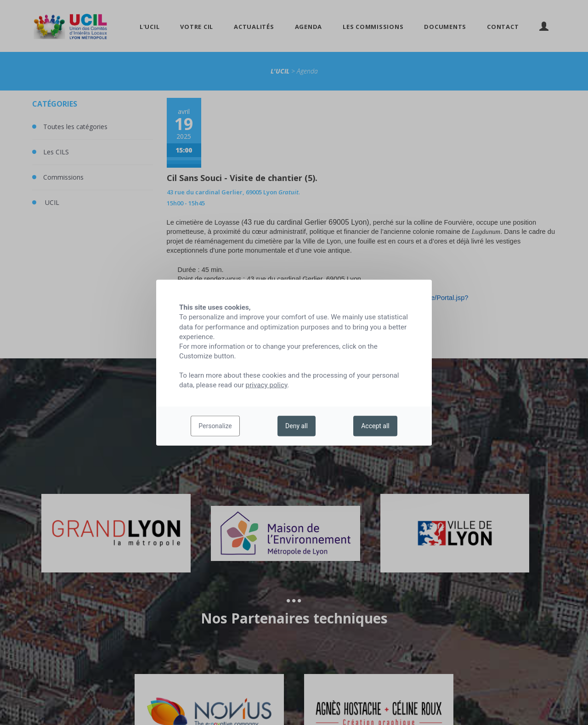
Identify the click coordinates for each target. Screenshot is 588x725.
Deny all (297, 426)
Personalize (215, 426)
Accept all (375, 426)
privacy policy (267, 385)
